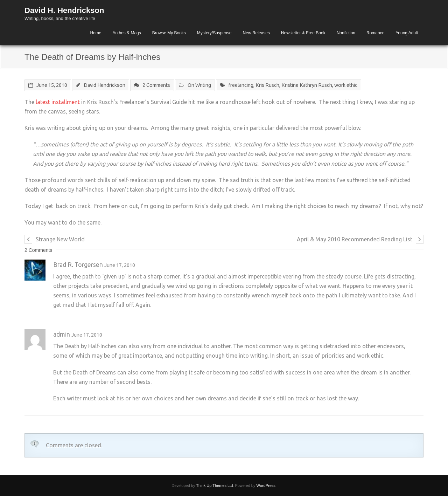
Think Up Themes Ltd (214, 485)
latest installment (58, 102)
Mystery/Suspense (214, 33)
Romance (375, 33)
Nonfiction (346, 33)
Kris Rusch (267, 85)
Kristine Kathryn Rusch (307, 85)
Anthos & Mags (127, 33)
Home (96, 33)
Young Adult (407, 33)
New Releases (256, 33)
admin (62, 334)
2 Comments (156, 85)
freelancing (241, 85)
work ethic (346, 85)
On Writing (199, 85)
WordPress (266, 485)
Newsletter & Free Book (303, 33)
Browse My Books (169, 33)
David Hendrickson (104, 85)
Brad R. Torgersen (78, 265)
